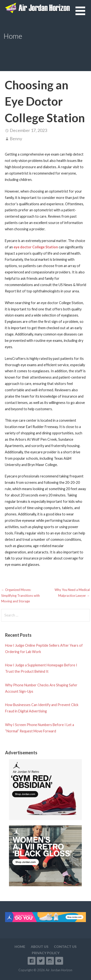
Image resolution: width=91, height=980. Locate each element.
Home (20, 947)
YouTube (59, 961)
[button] (83, 14)
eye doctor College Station (36, 247)
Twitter (41, 961)
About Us (40, 947)
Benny (16, 139)
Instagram (50, 961)
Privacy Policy (46, 953)
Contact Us (65, 947)
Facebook (32, 961)
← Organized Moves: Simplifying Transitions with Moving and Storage (21, 595)
